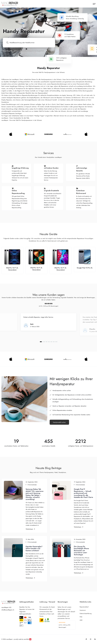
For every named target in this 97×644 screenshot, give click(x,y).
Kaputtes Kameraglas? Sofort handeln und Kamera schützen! (34, 549)
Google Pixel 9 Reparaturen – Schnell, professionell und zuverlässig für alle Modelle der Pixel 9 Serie (83, 493)
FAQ (81, 617)
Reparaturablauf (84, 607)
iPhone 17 (17, 51)
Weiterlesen (30, 529)
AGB (81, 620)
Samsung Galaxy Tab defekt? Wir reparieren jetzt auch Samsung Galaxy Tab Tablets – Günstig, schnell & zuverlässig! (35, 494)
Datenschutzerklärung (86, 613)
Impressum (83, 610)
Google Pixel (40, 51)
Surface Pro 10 (32, 51)
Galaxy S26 (23, 51)
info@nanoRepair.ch (8, 610)
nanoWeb (26, 639)
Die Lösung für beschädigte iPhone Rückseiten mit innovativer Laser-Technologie (81, 551)
